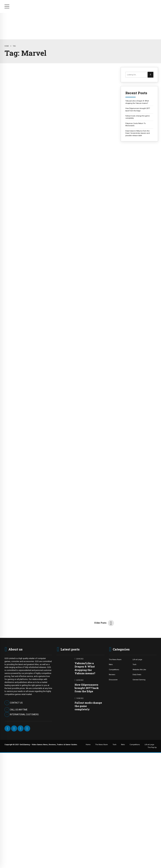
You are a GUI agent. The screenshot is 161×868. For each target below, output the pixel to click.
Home (19, 24)
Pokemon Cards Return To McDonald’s (135, 124)
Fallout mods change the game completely (137, 117)
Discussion (113, 680)
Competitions (99, 24)
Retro (78, 24)
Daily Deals (137, 675)
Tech (63, 24)
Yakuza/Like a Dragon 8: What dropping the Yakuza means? (137, 102)
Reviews (112, 675)
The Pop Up (147, 24)
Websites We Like (139, 670)
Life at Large (123, 24)
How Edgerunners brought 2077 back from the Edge (138, 109)
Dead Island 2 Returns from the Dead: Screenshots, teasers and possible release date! (138, 133)
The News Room (42, 24)
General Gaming (139, 680)
